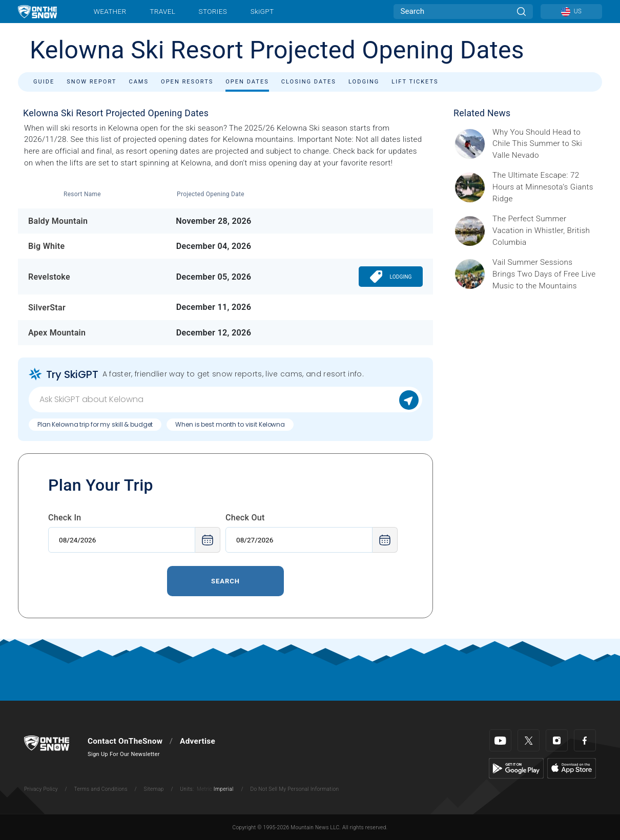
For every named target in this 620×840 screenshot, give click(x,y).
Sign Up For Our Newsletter (124, 754)
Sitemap (154, 789)
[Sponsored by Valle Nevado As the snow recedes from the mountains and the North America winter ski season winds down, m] (544, 144)
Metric (204, 789)
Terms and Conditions (100, 789)
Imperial (224, 789)
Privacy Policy (41, 789)
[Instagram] (557, 740)
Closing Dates (309, 82)
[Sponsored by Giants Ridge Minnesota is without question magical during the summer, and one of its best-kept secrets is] (544, 187)
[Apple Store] (572, 768)
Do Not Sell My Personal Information (294, 789)
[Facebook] (585, 740)
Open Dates (247, 82)
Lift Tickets (415, 82)
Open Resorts (187, 82)
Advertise (198, 741)
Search (225, 581)
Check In (65, 518)
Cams (139, 82)
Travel (162, 11)
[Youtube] (500, 740)
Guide (44, 82)
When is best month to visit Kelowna (230, 424)
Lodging (364, 82)
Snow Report (91, 82)
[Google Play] (516, 768)
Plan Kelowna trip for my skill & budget (95, 424)
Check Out (245, 518)
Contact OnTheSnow (125, 741)
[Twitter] (529, 740)
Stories (213, 11)
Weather (110, 11)
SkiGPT (262, 11)
